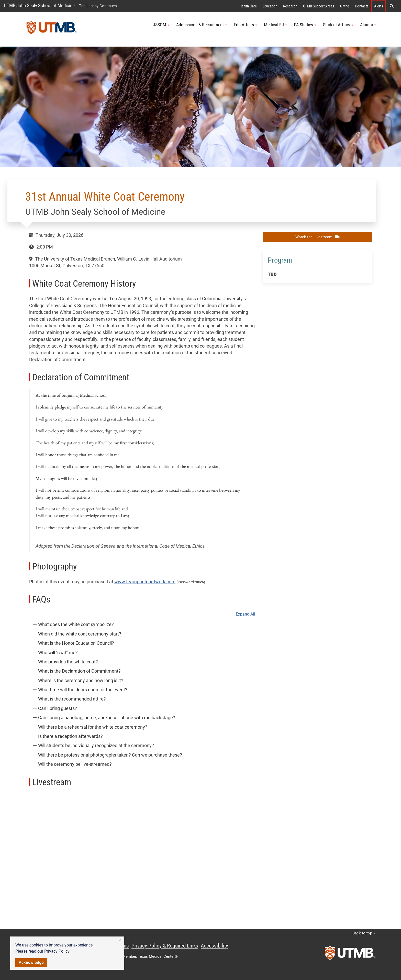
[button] (120, 940)
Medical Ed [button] (276, 25)
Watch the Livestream (317, 237)
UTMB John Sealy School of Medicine (39, 6)
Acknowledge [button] (31, 962)
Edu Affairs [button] (246, 25)
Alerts (379, 6)
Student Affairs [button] (338, 25)
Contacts (362, 6)
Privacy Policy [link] (57, 951)
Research (290, 6)
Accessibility (214, 946)
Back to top (364, 933)
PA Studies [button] (305, 25)
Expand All (245, 614)
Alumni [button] (368, 25)
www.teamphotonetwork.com (145, 582)
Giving (345, 6)
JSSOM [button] (161, 25)
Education (270, 6)
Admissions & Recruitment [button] (202, 25)
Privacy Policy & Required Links (165, 946)
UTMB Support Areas (319, 6)
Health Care (248, 6)
